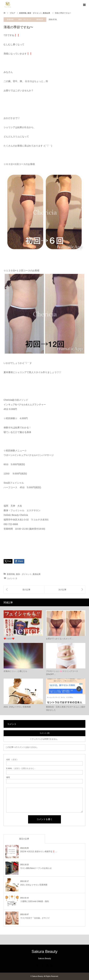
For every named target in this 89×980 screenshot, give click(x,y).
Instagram (47, 966)
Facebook (42, 966)
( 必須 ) (12, 760)
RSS (52, 966)
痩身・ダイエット (25, 19)
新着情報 (10, 19)
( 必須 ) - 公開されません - (21, 768)
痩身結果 (40, 19)
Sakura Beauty (44, 951)
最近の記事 (24, 839)
